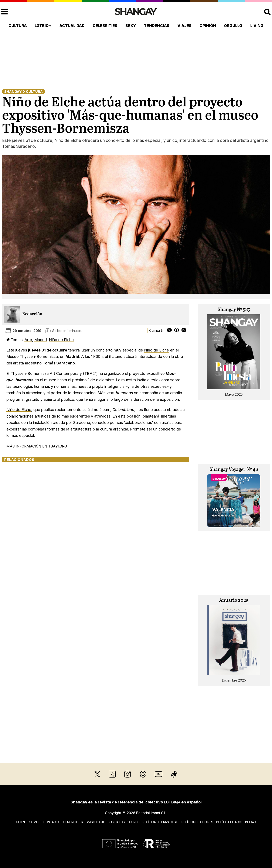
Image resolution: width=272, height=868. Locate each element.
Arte (28, 340)
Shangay (13, 92)
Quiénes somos (28, 822)
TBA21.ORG (58, 446)
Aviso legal (96, 822)
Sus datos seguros (124, 822)
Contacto (52, 822)
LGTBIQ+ (43, 26)
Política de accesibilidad (236, 822)
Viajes (184, 26)
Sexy (131, 26)
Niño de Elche (61, 340)
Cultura (18, 26)
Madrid (40, 340)
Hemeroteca (73, 822)
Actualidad (72, 26)
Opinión (208, 26)
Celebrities (105, 26)
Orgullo (233, 26)
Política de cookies (197, 822)
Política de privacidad (161, 822)
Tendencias (157, 26)
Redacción (32, 314)
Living (257, 26)
